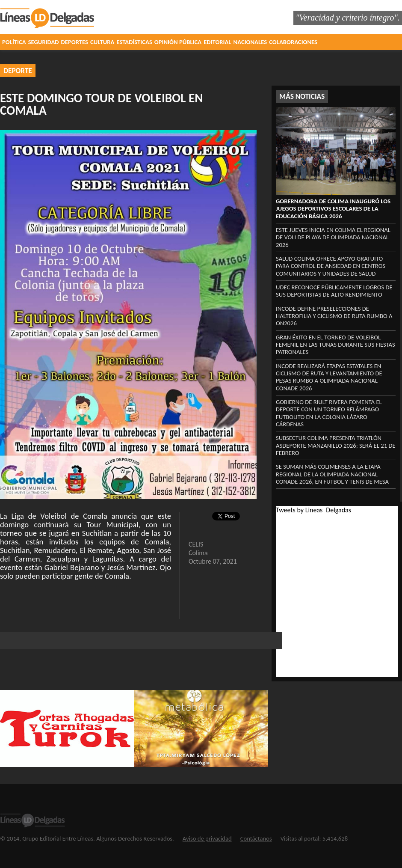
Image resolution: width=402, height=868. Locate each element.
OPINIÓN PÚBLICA (178, 42)
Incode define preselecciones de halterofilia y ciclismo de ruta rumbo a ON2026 (334, 316)
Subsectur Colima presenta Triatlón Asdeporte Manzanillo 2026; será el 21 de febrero (336, 445)
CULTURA (102, 42)
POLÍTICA (14, 42)
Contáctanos (256, 838)
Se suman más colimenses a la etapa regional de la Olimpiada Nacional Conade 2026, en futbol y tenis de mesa (332, 474)
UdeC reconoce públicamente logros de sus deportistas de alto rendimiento (334, 291)
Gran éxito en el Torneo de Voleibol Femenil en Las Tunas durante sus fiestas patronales (335, 345)
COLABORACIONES (293, 42)
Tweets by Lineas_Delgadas (313, 510)
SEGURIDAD (44, 42)
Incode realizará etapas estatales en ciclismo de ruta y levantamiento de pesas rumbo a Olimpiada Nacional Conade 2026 (329, 377)
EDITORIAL (217, 42)
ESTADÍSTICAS (134, 42)
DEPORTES (75, 42)
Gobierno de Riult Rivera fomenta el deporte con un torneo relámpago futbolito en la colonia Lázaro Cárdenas (329, 413)
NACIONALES (250, 42)
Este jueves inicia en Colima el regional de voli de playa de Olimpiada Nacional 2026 (333, 237)
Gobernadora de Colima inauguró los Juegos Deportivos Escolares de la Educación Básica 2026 (333, 209)
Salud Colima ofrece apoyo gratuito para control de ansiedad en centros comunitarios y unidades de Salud (331, 266)
